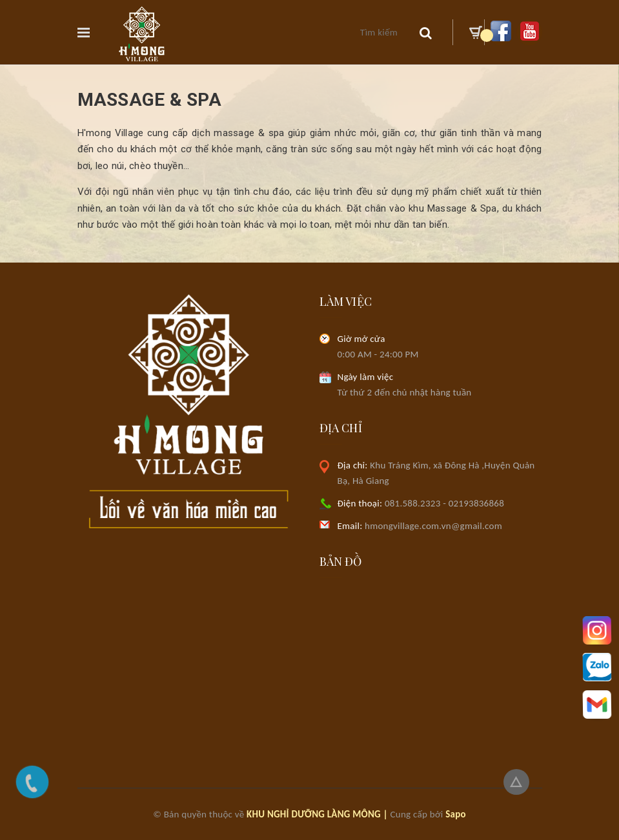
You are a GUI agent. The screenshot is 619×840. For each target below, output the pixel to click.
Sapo (456, 814)
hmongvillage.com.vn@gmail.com (420, 526)
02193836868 (476, 503)
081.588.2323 (413, 503)
